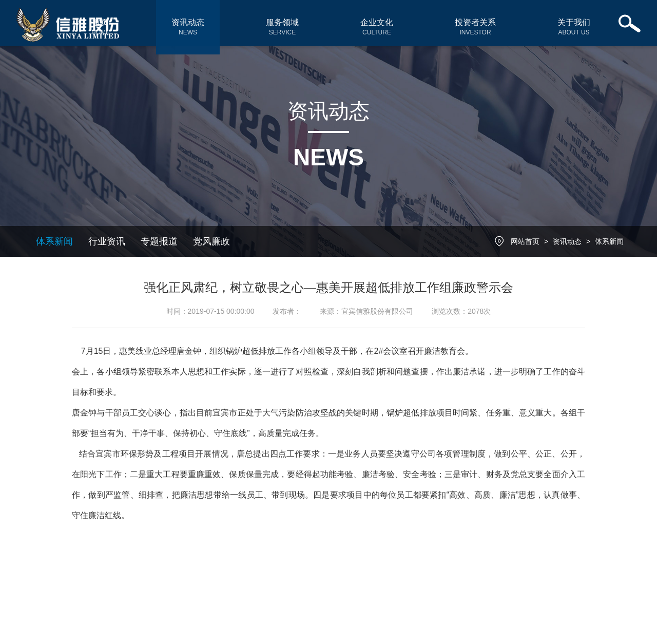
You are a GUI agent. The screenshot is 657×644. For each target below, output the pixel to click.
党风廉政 (211, 241)
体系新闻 (54, 241)
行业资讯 (107, 241)
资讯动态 (567, 241)
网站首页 (525, 241)
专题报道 (159, 241)
